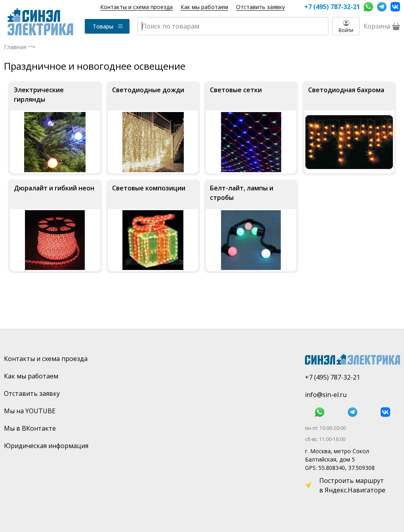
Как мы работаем (204, 7)
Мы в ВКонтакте (30, 428)
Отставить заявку (260, 7)
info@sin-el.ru (326, 395)
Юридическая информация (46, 446)
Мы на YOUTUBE (30, 411)
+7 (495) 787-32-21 (332, 7)
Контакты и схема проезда (136, 7)
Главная (15, 47)
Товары (108, 26)
